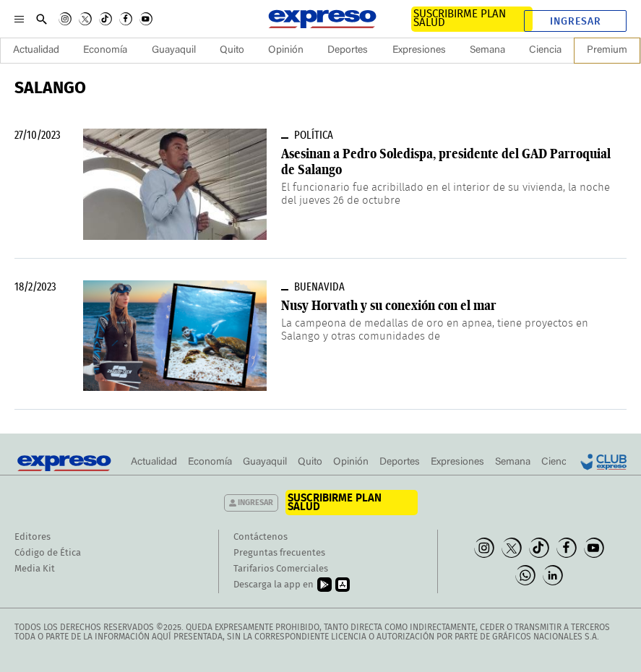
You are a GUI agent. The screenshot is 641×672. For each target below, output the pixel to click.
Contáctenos (261, 537)
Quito (232, 51)
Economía (105, 51)
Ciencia (545, 51)
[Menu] (19, 19)
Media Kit (35, 569)
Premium (607, 51)
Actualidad (36, 51)
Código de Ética (48, 553)
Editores (33, 537)
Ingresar (576, 22)
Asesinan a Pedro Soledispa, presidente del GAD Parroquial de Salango (446, 161)
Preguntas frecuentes (279, 553)
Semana (487, 51)
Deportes (348, 51)
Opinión (286, 51)
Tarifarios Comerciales (281, 569)
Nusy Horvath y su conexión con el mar (389, 305)
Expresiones (419, 51)
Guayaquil (174, 51)
